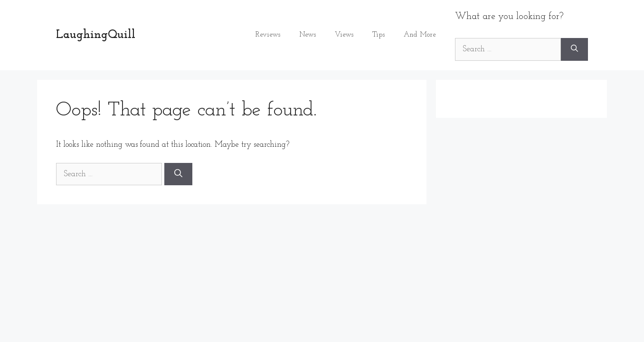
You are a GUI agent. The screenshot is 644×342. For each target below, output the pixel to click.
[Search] (574, 49)
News (308, 35)
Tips (379, 35)
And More (420, 35)
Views (344, 35)
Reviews (268, 35)
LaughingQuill (96, 35)
